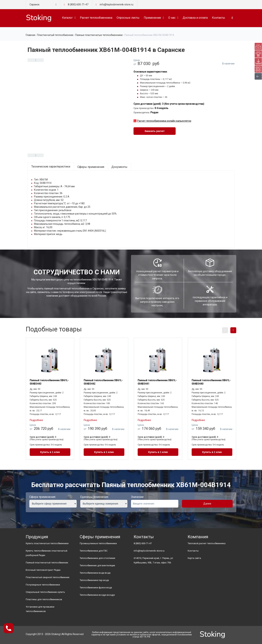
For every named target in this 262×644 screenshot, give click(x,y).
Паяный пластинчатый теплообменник (47, 563)
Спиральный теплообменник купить (45, 592)
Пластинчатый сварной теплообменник (48, 577)
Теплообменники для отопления (97, 558)
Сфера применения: (43, 497)
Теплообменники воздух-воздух (97, 595)
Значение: (138, 497)
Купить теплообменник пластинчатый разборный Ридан (47, 553)
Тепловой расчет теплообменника (207, 543)
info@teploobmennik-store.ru (149, 551)
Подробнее (36, 420)
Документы (119, 167)
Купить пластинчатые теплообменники (47, 543)
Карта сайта (194, 558)
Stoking (56, 634)
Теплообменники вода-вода (95, 573)
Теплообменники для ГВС (94, 551)
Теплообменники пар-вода (94, 580)
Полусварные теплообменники (43, 585)
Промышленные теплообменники (98, 543)
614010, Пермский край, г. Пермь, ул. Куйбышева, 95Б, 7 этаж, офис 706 (154, 560)
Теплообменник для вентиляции (97, 565)
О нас (172, 18)
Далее (207, 504)
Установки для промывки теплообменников (40, 609)
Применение (152, 18)
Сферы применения (91, 167)
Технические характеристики (51, 167)
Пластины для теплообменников (44, 599)
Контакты (219, 18)
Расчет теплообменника (96, 18)
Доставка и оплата (195, 18)
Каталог (67, 18)
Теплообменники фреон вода (96, 588)
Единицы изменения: (94, 497)
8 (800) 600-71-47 (78, 4)
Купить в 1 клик (50, 452)
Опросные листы (128, 18)
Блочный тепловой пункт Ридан (43, 570)
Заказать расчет (155, 131)
